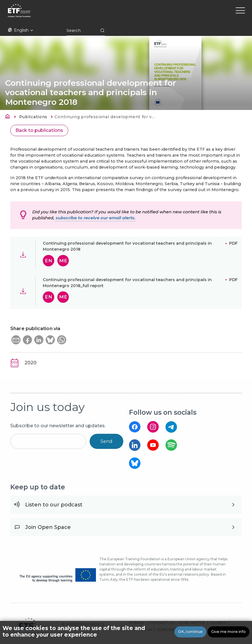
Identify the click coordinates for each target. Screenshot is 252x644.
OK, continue (190, 632)
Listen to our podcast (54, 505)
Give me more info (228, 632)
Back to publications (39, 130)
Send (106, 441)
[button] (16, 340)
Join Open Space (48, 527)
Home (9, 117)
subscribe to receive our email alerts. (96, 218)
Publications (33, 117)
